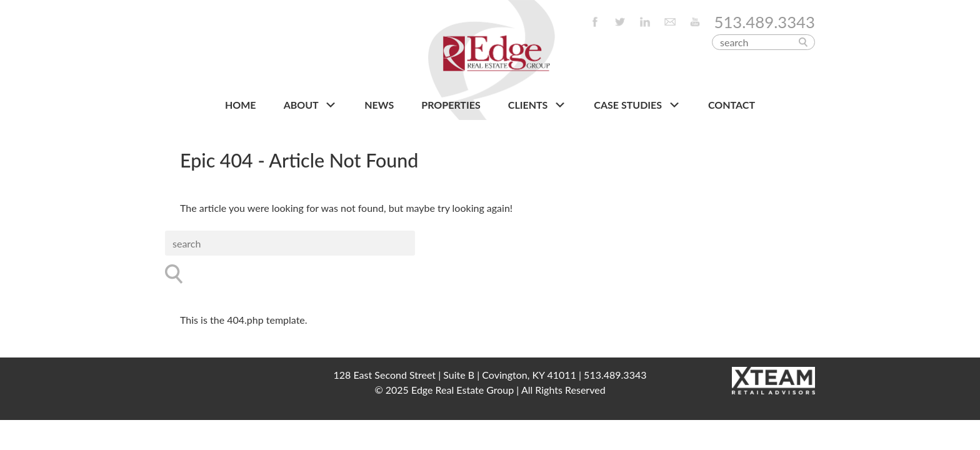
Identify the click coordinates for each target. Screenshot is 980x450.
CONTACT (732, 105)
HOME (241, 105)
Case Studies (637, 105)
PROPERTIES (451, 105)
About (310, 105)
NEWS (379, 105)
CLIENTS (537, 105)
